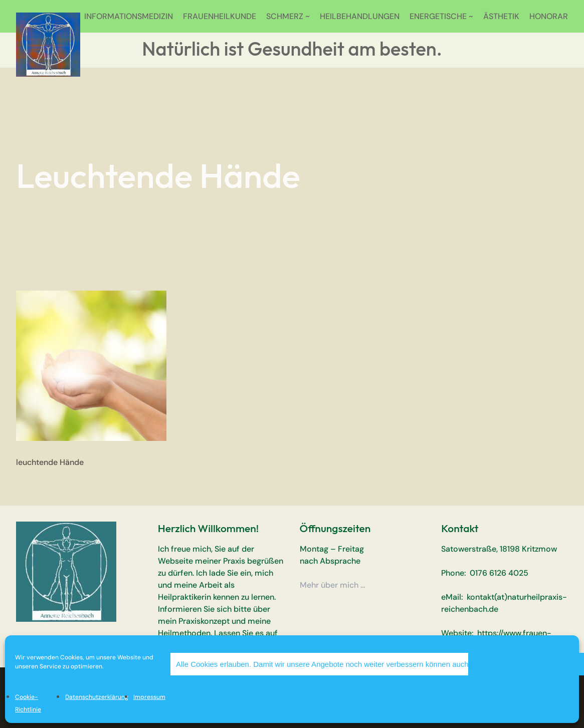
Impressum (149, 697)
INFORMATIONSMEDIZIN (129, 16)
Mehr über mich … (333, 585)
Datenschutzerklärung (97, 697)
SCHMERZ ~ (288, 16)
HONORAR (549, 16)
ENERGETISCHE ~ (441, 16)
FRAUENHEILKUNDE (220, 16)
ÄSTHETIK (501, 16)
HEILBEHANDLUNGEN (360, 16)
